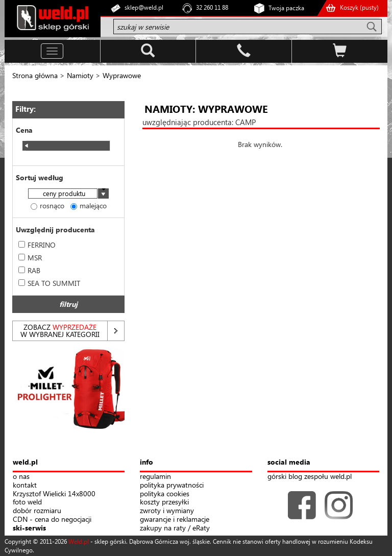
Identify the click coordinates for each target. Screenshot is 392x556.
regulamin (155, 477)
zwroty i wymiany (167, 511)
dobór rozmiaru (37, 511)
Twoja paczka (286, 8)
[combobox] (68, 194)
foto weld (27, 502)
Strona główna (35, 75)
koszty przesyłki (164, 502)
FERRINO (37, 245)
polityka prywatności (172, 485)
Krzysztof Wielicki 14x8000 (54, 494)
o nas (21, 477)
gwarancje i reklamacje (175, 519)
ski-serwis (29, 528)
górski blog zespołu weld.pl (310, 477)
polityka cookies (165, 494)
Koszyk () (359, 7)
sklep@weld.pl (144, 7)
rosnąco (47, 206)
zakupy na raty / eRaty (175, 528)
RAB (29, 270)
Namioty (80, 75)
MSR (30, 258)
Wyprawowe (122, 75)
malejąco (89, 206)
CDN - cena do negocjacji (52, 519)
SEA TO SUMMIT (49, 283)
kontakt (25, 485)
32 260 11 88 (212, 7)
